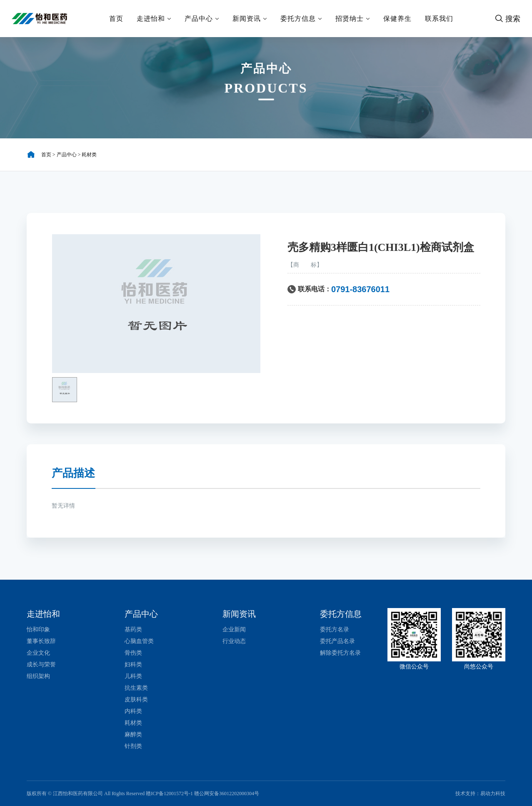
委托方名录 (335, 630)
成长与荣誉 (41, 665)
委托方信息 (301, 19)
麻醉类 (133, 735)
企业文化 (38, 653)
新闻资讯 (250, 19)
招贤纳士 (353, 19)
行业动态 (234, 641)
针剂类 (133, 746)
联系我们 (439, 19)
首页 (116, 19)
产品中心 (202, 19)
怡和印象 (38, 630)
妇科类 (133, 665)
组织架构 (38, 676)
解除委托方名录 (340, 653)
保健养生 (397, 19)
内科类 (133, 711)
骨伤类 (133, 653)
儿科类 (133, 676)
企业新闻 (234, 630)
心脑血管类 (139, 641)
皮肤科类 (136, 700)
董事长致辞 (41, 641)
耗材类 (89, 155)
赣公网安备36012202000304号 (227, 793)
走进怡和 (154, 19)
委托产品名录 (337, 641)
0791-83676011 (360, 289)
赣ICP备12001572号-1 (169, 793)
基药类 (133, 630)
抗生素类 (136, 688)
